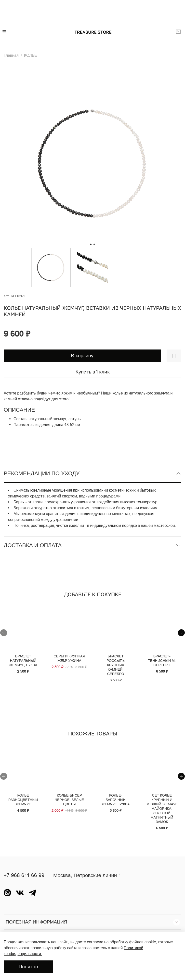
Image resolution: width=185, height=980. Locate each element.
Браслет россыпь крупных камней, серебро (116, 665)
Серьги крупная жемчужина (69, 658)
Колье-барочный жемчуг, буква (116, 800)
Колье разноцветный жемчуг (23, 800)
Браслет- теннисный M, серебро (162, 661)
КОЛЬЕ (31, 55)
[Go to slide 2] (94, 244)
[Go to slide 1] (91, 244)
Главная (11, 55)
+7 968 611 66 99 (24, 875)
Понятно (28, 966)
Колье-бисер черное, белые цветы (69, 800)
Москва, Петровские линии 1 (87, 875)
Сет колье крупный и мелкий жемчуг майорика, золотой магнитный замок (162, 809)
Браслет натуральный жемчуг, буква (23, 661)
